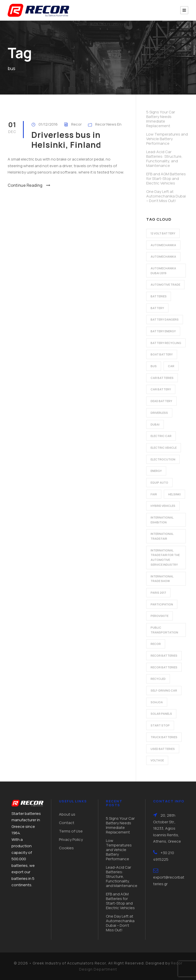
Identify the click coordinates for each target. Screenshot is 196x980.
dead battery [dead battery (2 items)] (161, 401)
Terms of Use (71, 831)
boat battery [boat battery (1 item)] (162, 354)
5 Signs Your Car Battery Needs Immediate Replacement (161, 119)
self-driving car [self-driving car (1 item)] (164, 690)
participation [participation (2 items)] (162, 604)
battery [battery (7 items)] (157, 308)
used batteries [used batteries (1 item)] (163, 749)
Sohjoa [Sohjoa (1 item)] (157, 702)
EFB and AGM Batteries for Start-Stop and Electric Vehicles (166, 178)
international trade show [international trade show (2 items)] (162, 579)
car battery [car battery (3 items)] (161, 389)
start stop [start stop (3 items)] (160, 725)
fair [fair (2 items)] (154, 494)
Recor (76, 124)
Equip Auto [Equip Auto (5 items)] (159, 482)
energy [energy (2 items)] (156, 471)
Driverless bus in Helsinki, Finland (66, 140)
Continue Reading (29, 185)
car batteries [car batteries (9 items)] (162, 378)
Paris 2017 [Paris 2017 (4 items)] (158, 593)
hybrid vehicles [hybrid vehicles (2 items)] (163, 506)
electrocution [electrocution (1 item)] (163, 459)
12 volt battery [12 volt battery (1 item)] (163, 233)
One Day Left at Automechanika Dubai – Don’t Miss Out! (166, 196)
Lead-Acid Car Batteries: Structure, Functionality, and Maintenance (164, 159)
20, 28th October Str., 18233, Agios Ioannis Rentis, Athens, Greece (167, 828)
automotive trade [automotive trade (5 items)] (165, 284)
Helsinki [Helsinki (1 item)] (174, 494)
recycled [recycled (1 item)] (158, 679)
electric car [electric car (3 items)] (161, 436)
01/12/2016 (48, 124)
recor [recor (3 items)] (156, 644)
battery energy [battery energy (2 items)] (163, 331)
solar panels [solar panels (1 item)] (161, 714)
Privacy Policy (71, 839)
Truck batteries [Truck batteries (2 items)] (164, 737)
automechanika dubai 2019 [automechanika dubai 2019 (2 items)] (163, 271)
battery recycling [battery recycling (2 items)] (166, 343)
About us (67, 814)
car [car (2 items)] (171, 366)
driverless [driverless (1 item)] (159, 413)
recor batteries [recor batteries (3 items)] (164, 667)
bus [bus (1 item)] (154, 366)
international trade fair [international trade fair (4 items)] (162, 536)
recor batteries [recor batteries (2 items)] (164, 655)
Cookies (66, 848)
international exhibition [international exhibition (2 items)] (162, 520)
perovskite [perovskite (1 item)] (160, 616)
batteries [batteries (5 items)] (159, 296)
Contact (67, 823)
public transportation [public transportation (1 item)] (164, 630)
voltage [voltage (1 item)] (157, 760)
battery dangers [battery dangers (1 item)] (165, 319)
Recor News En (108, 124)
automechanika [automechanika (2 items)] (163, 245)
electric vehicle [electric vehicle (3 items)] (164, 448)
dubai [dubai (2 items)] (155, 424)
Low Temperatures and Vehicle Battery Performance (167, 139)
